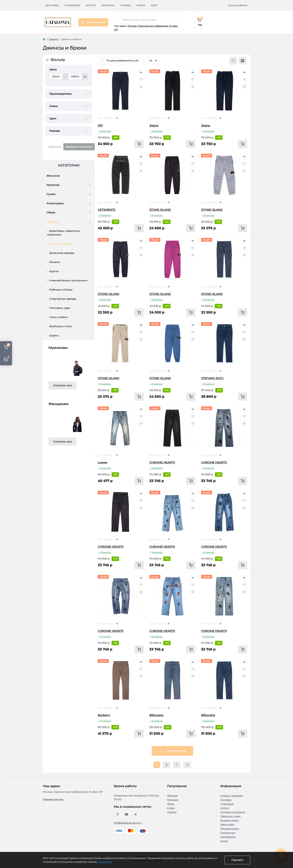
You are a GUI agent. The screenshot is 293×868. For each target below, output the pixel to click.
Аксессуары (55, 203)
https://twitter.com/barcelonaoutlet (136, 814)
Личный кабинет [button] (238, 5)
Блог (154, 5)
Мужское (53, 185)
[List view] (233, 61)
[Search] (118, 20)
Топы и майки (58, 317)
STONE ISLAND (160, 210)
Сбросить (54, 147)
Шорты (54, 335)
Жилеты (55, 262)
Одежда (53, 39)
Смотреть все (63, 385)
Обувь (51, 212)
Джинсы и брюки (61, 244)
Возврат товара (229, 820)
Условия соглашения (233, 812)
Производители (230, 829)
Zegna (154, 126)
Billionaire (156, 715)
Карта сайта (227, 824)
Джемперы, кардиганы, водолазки (64, 233)
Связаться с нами (230, 816)
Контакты (108, 5)
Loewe (102, 462)
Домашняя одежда (62, 253)
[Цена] (56, 77)
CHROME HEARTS (162, 462)
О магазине (72, 5)
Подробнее (105, 862)
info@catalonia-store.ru (128, 823)
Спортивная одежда (63, 299)
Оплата (91, 5)
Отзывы (125, 5)
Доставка (52, 5)
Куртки (54, 271)
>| (187, 765)
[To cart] (139, 144)
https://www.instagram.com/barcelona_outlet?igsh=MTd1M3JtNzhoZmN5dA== (118, 814)
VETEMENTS (107, 210)
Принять (237, 860)
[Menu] (93, 22)
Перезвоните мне (53, 799)
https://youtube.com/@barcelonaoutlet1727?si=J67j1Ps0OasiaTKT (127, 814)
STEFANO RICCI (212, 378)
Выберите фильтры (79, 147)
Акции (141, 5)
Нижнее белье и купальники (68, 280)
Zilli (100, 126)
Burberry (104, 715)
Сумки (51, 194)
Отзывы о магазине (231, 796)
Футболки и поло (61, 326)
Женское (53, 176)
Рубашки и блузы (61, 290)
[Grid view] (243, 61)
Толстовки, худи (60, 308)
